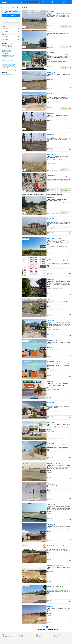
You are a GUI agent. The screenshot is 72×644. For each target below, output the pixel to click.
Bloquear (63, 642)
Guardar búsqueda (11, 15)
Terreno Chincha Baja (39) (7, 47)
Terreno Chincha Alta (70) (7, 46)
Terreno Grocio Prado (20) (7, 50)
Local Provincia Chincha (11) (7, 69)
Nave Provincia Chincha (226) (8, 61)
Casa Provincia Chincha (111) (8, 63)
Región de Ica (7, 6)
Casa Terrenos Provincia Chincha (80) (9, 64)
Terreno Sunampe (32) (6, 49)
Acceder (68, 2)
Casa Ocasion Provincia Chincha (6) (9, 70)
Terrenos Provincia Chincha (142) (8, 74)
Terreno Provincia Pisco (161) (8, 57)
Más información (28, 642)
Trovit (2, 6)
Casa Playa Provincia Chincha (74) (9, 67)
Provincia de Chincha (16, 6)
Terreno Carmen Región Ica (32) (8, 48)
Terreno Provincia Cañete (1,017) (8, 55)
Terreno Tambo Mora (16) (7, 51)
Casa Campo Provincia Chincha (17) (9, 68)
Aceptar (58, 642)
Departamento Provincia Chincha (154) (9, 62)
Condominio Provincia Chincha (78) (9, 65)
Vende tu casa (57, 2)
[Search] (39, 2)
